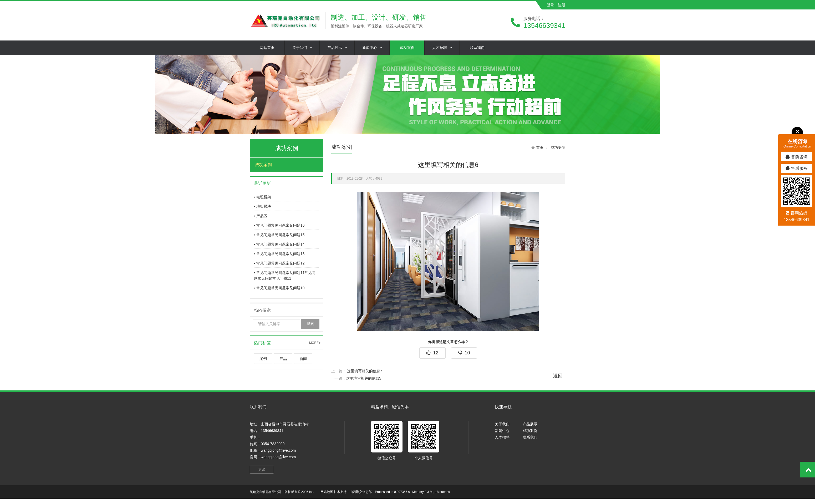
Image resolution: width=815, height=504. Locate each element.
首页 (540, 147)
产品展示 (337, 48)
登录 (551, 5)
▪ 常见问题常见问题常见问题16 (279, 225)
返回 (558, 376)
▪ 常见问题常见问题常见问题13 (279, 254)
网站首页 (267, 48)
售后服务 (797, 168)
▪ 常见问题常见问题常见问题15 (279, 235)
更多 (262, 470)
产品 (283, 359)
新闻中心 (372, 48)
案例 (263, 359)
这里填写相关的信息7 (365, 371)
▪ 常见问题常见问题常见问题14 (279, 244)
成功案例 (407, 48)
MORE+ (315, 343)
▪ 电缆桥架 (263, 197)
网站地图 (327, 492)
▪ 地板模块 (263, 206)
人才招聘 (442, 48)
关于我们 (302, 48)
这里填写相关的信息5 (364, 378)
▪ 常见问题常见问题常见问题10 (279, 288)
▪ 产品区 (261, 216)
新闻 (303, 359)
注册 (562, 5)
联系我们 (477, 48)
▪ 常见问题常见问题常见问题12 (279, 263)
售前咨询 (797, 157)
